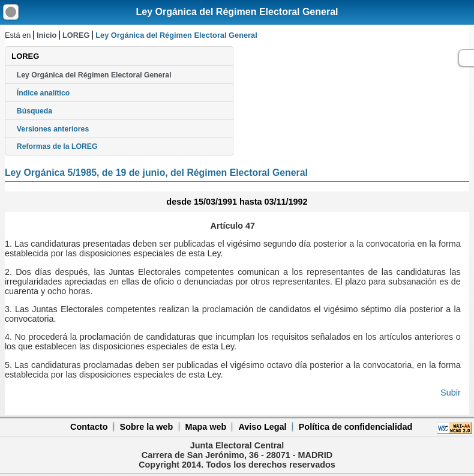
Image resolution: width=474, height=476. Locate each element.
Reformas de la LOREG (57, 146)
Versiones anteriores (53, 129)
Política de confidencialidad (356, 427)
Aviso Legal (262, 427)
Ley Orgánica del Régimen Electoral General (237, 12)
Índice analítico (43, 93)
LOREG (76, 35)
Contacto (89, 427)
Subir (451, 393)
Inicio (46, 35)
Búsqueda (34, 111)
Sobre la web (147, 427)
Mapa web (205, 427)
